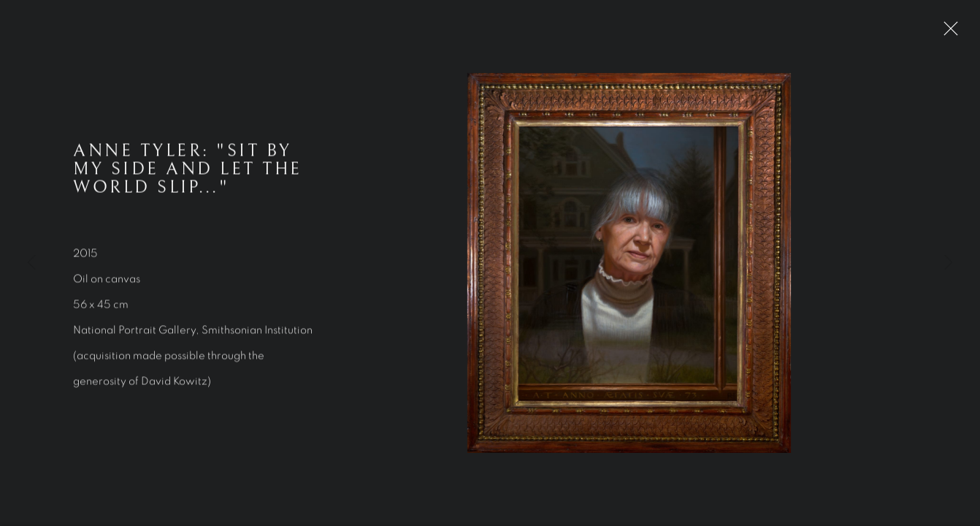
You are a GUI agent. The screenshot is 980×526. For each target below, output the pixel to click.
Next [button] (949, 263)
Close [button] (947, 33)
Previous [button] (31, 263)
